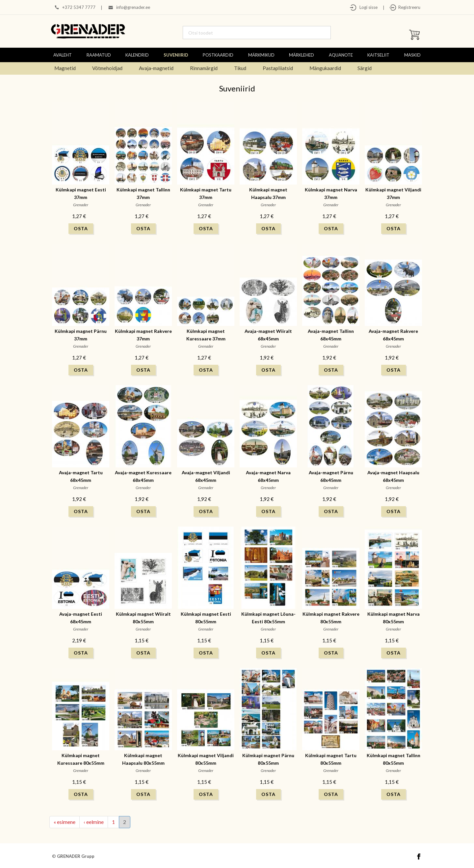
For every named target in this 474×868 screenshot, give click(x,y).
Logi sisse (367, 7)
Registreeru (408, 7)
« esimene (65, 822)
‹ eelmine (94, 822)
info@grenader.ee (133, 7)
